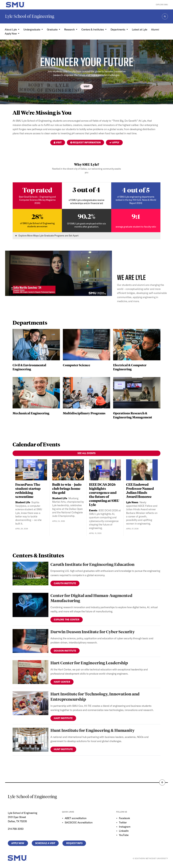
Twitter (123, 822)
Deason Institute (65, 651)
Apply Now (18, 843)
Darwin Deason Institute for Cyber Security (93, 632)
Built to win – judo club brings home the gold (67, 488)
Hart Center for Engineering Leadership (89, 663)
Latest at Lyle (139, 29)
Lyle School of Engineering (30, 16)
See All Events (86, 453)
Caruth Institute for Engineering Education (92, 564)
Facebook (124, 818)
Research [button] (70, 29)
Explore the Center (67, 620)
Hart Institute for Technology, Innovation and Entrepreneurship (95, 696)
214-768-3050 (16, 829)
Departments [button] (118, 29)
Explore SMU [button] (162, 5)
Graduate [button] (53, 29)
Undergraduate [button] (32, 29)
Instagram (125, 827)
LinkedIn (124, 831)
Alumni (155, 29)
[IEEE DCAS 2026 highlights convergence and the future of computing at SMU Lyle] (105, 470)
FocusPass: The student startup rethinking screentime (28, 490)
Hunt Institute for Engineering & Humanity (93, 730)
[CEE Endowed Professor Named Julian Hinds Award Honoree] (142, 470)
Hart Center (62, 682)
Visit (87, 86)
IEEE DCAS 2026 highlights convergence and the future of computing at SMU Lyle (104, 494)
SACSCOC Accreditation (79, 822)
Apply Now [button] (11, 34)
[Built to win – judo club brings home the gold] (68, 470)
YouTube (124, 835)
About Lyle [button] (11, 29)
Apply (114, 142)
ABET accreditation (76, 818)
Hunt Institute (63, 749)
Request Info (74, 843)
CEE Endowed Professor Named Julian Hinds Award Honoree (140, 490)
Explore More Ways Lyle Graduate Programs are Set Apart (47, 236)
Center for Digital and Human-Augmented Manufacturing (91, 598)
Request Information (85, 142)
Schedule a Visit (45, 843)
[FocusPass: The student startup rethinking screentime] (31, 470)
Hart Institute (63, 718)
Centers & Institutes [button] (93, 29)
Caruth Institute (65, 583)
